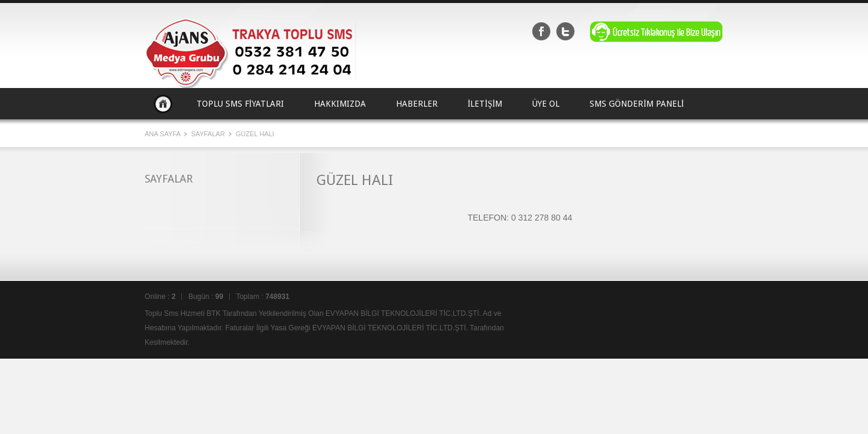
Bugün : (206, 297)
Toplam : (263, 297)
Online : (160, 297)
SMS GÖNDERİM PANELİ (637, 104)
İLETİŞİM (485, 104)
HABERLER (417, 104)
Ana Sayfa (163, 104)
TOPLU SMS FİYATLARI (240, 104)
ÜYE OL (546, 104)
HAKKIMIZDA (340, 104)
